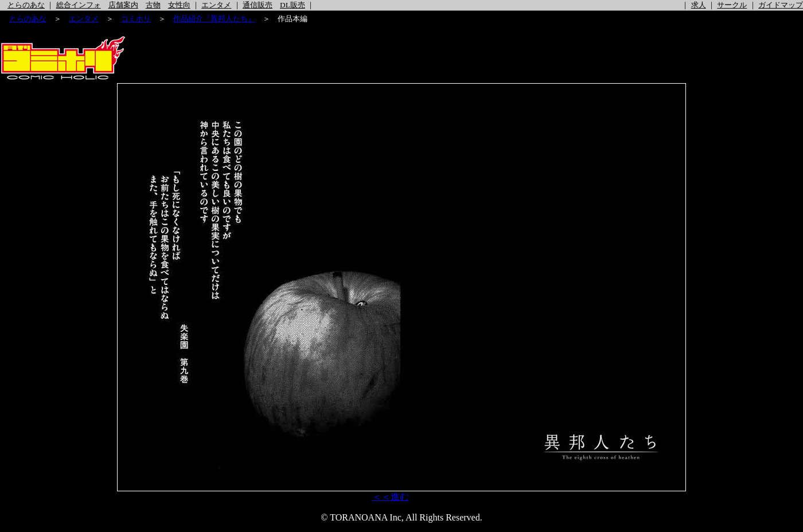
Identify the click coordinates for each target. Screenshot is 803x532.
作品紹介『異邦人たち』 (214, 19)
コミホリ (136, 19)
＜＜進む (391, 497)
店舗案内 (123, 5)
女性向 (179, 5)
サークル (732, 5)
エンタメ (216, 5)
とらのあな (26, 5)
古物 (153, 5)
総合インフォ (79, 5)
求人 (699, 5)
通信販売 (258, 5)
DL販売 (293, 5)
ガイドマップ (781, 5)
